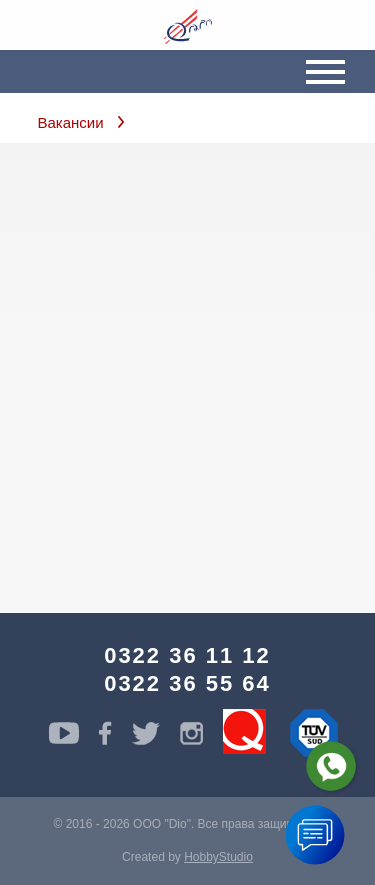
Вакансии (71, 122)
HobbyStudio (218, 857)
